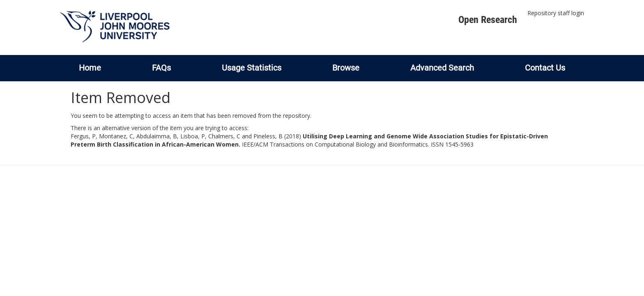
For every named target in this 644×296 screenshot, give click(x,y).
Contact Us (545, 68)
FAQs (161, 68)
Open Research (488, 20)
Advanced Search (442, 68)
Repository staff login (556, 13)
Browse (346, 68)
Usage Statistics (252, 68)
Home (90, 68)
